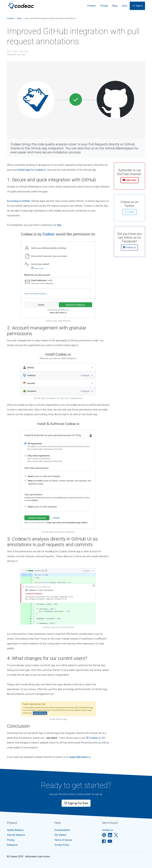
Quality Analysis (15, 830)
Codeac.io (93, 738)
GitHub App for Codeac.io (32, 170)
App (59, 225)
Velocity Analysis (16, 835)
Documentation (62, 830)
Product (92, 6)
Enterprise (12, 845)
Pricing (104, 6)
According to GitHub (18, 201)
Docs (125, 6)
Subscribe (130, 180)
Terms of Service (63, 840)
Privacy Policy (62, 845)
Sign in (137, 6)
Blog (115, 6)
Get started (60, 835)
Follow (130, 212)
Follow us (129, 248)
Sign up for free (76, 803)
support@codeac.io (80, 757)
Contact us (107, 830)
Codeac (10, 18)
